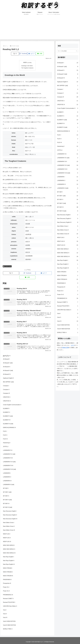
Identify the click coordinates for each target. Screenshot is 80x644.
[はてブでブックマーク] (32, 54)
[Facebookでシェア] (23, 54)
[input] (68, 51)
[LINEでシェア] (40, 54)
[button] (77, 51)
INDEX (25, 62)
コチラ (72, 345)
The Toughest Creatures (27, 68)
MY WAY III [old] (7, 266)
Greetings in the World (27, 66)
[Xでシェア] (15, 54)
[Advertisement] (40, 28)
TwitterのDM (65, 348)
